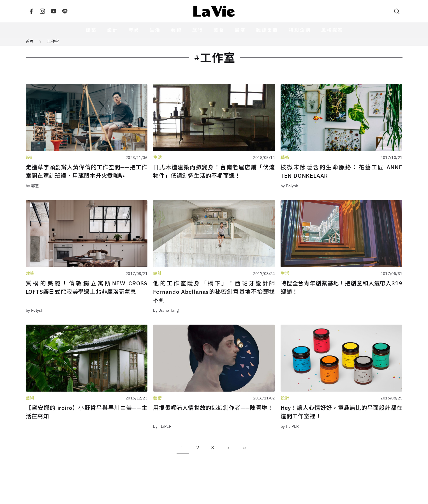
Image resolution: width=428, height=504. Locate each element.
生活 (155, 30)
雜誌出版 (267, 30)
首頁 (30, 41)
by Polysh (290, 186)
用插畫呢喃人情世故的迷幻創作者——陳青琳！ (213, 408)
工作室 (53, 41)
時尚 (134, 30)
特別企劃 (300, 30)
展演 (240, 30)
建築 (91, 30)
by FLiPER (162, 426)
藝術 (177, 30)
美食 (219, 30)
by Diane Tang (166, 310)
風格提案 (332, 30)
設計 (113, 30)
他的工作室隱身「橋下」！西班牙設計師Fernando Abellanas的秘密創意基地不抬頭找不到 (214, 292)
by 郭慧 (33, 186)
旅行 (198, 30)
